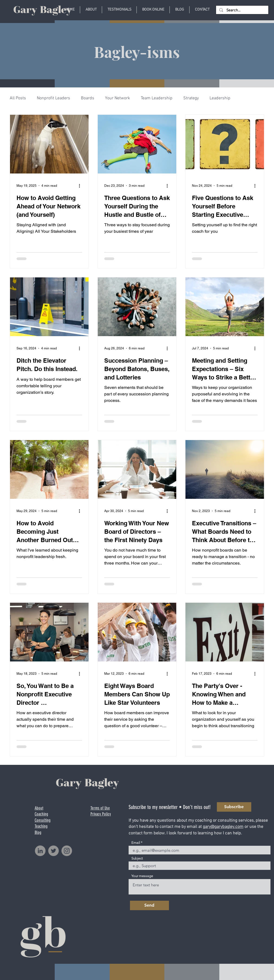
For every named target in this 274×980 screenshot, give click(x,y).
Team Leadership (157, 98)
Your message (142, 876)
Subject (137, 858)
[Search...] (242, 11)
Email (136, 843)
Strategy (191, 98)
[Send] (149, 905)
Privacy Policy (101, 814)
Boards (88, 98)
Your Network (118, 98)
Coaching (41, 814)
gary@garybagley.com (223, 827)
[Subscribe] (234, 807)
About (39, 808)
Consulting (43, 820)
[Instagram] (67, 851)
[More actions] (81, 186)
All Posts (18, 98)
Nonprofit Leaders (53, 98)
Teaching (41, 826)
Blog (38, 832)
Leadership (220, 98)
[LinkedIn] (40, 851)
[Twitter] (53, 851)
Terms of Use (100, 808)
